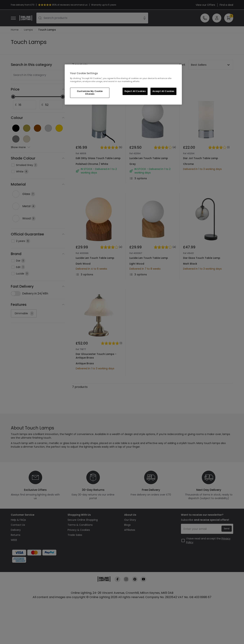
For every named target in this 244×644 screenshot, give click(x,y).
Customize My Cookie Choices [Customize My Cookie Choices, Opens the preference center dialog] (90, 93)
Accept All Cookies (163, 91)
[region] (123, 85)
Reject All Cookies (135, 91)
